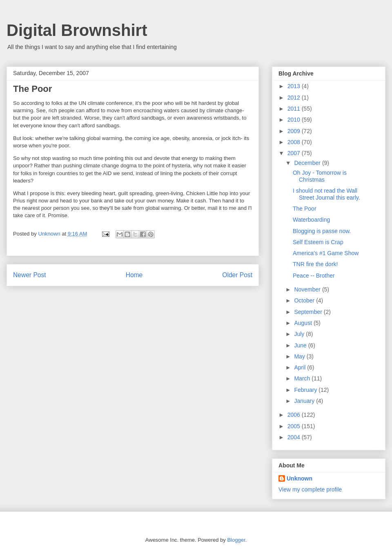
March (303, 378)
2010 (295, 120)
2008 (295, 142)
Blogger (236, 540)
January (305, 401)
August (304, 323)
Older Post (237, 275)
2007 (295, 153)
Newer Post (30, 275)
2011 (295, 109)
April (301, 367)
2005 (295, 426)
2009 (295, 131)
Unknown (300, 478)
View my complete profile (310, 489)
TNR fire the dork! (315, 264)
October (305, 300)
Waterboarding (311, 220)
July (300, 334)
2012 (295, 98)
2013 (295, 86)
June (301, 345)
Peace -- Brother (314, 276)
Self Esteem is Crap (318, 242)
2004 (295, 437)
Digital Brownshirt (77, 30)
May (300, 356)
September (309, 312)
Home (134, 275)
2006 (295, 415)
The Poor (305, 209)
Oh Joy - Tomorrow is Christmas (320, 176)
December (308, 163)
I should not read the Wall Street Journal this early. (326, 194)
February (306, 390)
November (308, 289)
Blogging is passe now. (322, 231)
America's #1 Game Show (326, 253)
